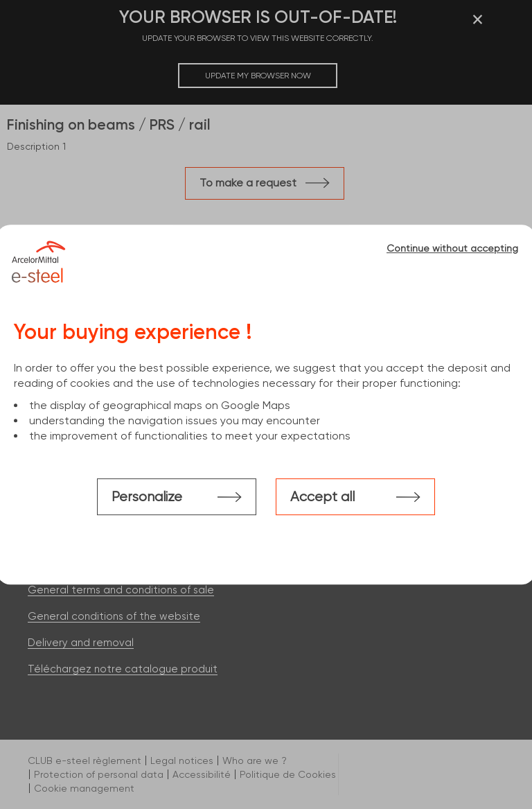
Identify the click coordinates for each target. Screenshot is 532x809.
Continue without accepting (452, 248)
